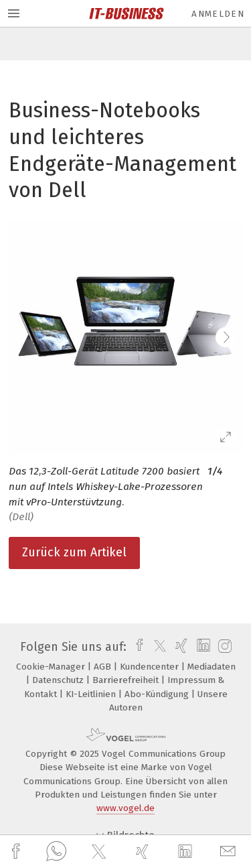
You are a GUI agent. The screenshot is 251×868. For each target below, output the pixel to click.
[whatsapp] (56, 852)
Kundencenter (151, 667)
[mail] (230, 852)
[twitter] (100, 852)
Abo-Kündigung (158, 694)
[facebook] (17, 852)
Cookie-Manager (52, 667)
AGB (104, 667)
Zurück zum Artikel (74, 552)
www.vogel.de (125, 808)
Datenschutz (59, 680)
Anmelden (218, 14)
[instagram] (223, 647)
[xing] (144, 852)
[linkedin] (187, 852)
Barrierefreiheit (127, 680)
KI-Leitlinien (92, 694)
